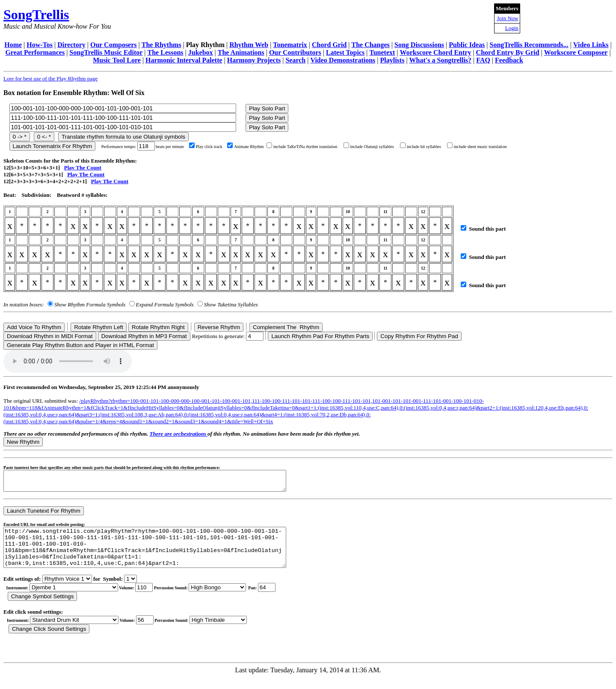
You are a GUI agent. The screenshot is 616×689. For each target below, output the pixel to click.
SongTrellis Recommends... (529, 45)
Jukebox (201, 52)
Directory (71, 45)
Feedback (509, 60)
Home (13, 45)
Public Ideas (467, 45)
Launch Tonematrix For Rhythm (53, 146)
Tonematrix (290, 45)
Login (512, 28)
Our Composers (114, 45)
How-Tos (40, 45)
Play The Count (83, 168)
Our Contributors (295, 52)
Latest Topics (345, 52)
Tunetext (382, 52)
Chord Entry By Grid (508, 52)
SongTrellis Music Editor (106, 52)
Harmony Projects (254, 60)
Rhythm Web (249, 45)
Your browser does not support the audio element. (68, 361)
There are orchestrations (179, 434)
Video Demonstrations (343, 60)
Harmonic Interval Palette (184, 60)
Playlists (392, 60)
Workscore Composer (576, 52)
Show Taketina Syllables (231, 304)
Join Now (508, 18)
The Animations (241, 52)
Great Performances (35, 52)
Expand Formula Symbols (165, 304)
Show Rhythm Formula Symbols (90, 304)
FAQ (483, 60)
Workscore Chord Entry (436, 52)
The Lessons (166, 52)
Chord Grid (329, 45)
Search (295, 60)
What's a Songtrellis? (441, 60)
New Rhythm (23, 442)
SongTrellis (36, 15)
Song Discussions (419, 45)
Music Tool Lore (117, 60)
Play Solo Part (267, 108)
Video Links (591, 45)
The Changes (370, 45)
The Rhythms (161, 45)
